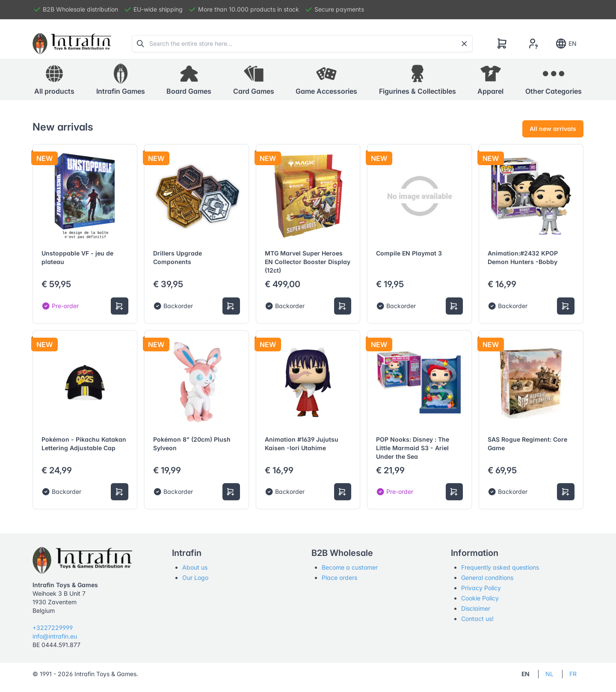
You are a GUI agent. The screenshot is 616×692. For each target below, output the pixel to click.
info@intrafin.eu (55, 636)
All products (54, 79)
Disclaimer (476, 608)
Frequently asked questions (500, 567)
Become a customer (350, 567)
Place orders (339, 578)
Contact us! (477, 619)
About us (195, 567)
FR (573, 674)
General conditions (487, 578)
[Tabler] (72, 44)
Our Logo (195, 578)
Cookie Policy (480, 598)
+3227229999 (53, 628)
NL (549, 674)
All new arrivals (553, 129)
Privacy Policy (481, 588)
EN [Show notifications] (566, 44)
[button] (121, 80)
